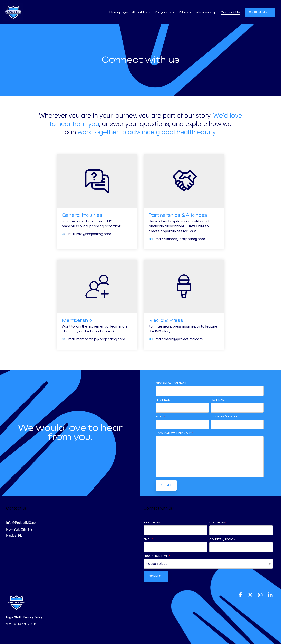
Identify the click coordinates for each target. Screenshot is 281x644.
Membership (206, 12)
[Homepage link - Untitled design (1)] (16, 611)
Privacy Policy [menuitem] (33, 617)
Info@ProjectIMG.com (22, 523)
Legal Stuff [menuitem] (14, 617)
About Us (141, 12)
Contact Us (230, 12)
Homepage (119, 12)
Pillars (185, 12)
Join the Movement (260, 12)
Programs (164, 12)
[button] (241, 596)
